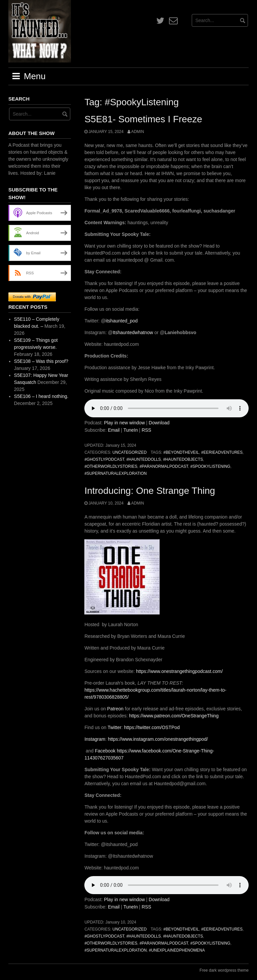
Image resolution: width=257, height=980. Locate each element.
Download (159, 423)
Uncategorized (130, 452)
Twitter (114, 727)
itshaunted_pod (122, 321)
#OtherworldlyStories (111, 466)
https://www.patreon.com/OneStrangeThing (173, 716)
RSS (146, 430)
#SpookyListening (210, 466)
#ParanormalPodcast (164, 466)
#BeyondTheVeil (181, 452)
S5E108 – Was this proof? (41, 361)
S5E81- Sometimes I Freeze (143, 119)
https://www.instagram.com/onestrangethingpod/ (157, 739)
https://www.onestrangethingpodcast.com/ (179, 671)
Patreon (115, 709)
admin (138, 132)
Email (114, 430)
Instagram (95, 739)
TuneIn (131, 430)
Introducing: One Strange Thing (150, 491)
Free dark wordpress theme (224, 970)
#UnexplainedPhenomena (177, 950)
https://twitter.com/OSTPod (151, 727)
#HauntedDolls (144, 459)
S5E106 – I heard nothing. (41, 396)
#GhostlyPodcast (104, 459)
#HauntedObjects (183, 459)
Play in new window (124, 423)
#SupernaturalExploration (115, 473)
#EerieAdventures (222, 452)
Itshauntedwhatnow (133, 332)
